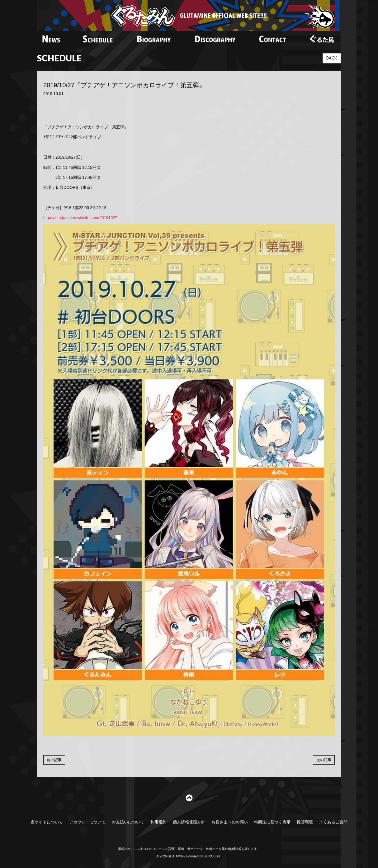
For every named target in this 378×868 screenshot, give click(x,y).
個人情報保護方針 (189, 822)
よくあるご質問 (333, 822)
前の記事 (54, 760)
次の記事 (324, 760)
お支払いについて (128, 822)
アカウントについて (87, 822)
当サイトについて (47, 822)
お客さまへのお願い (230, 822)
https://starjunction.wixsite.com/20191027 (80, 218)
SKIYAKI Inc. (213, 856)
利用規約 (158, 822)
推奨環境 (305, 822)
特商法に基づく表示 (272, 822)
